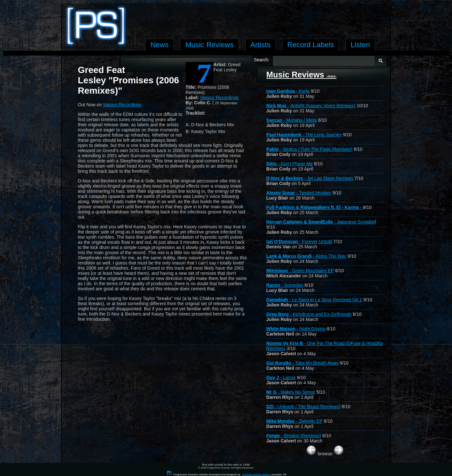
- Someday (285, 285)
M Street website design (256, 475)
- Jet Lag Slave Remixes (310, 178)
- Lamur (281, 378)
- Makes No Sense (291, 392)
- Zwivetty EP (294, 421)
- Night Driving (296, 329)
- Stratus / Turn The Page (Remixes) (309, 149)
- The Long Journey (304, 135)
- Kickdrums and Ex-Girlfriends (309, 314)
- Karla (288, 91)
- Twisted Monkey (299, 193)
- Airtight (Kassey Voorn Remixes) (311, 106)
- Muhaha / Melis (292, 120)
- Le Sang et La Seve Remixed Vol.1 (314, 300)
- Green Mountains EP (300, 271)
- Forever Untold (299, 242)
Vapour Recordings (219, 98)
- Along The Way (306, 256)
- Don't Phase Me (290, 164)
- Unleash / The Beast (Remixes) (303, 407)
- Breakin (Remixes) (294, 436)
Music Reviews (301, 75)
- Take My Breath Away (303, 363)
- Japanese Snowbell (321, 222)
